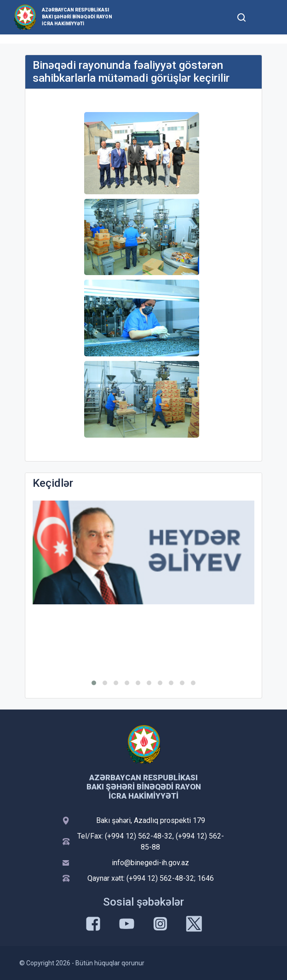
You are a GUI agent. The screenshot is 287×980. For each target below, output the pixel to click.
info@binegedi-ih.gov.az (150, 863)
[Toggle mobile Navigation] (264, 17)
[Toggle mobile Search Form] (241, 16)
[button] (94, 683)
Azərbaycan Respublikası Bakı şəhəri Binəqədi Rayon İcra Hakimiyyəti (77, 17)
